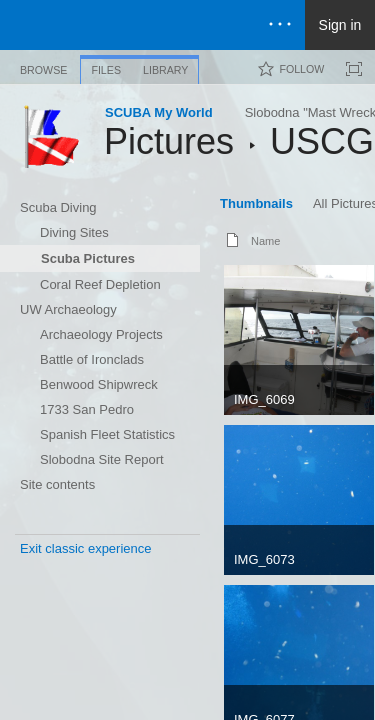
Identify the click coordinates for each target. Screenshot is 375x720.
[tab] (43, 66)
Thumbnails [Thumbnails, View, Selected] (256, 203)
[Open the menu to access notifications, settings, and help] (280, 25)
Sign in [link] (340, 25)
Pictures (169, 141)
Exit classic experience (86, 548)
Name (265, 241)
